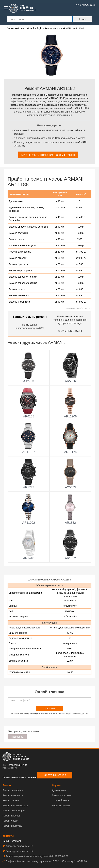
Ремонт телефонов (13, 790)
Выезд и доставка (62, 795)
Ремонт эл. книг (11, 800)
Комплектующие (61, 805)
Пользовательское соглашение (20, 777)
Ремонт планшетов (13, 795)
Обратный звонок (55, 775)
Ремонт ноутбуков (12, 826)
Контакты (8, 836)
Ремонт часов (10, 821)
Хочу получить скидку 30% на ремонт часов (48, 155)
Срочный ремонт (61, 800)
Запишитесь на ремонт (30, 317)
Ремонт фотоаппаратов (15, 805)
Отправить (49, 709)
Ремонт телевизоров (14, 811)
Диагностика (59, 790)
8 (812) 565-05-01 (70, 331)
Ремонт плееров (11, 816)
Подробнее (17, 737)
